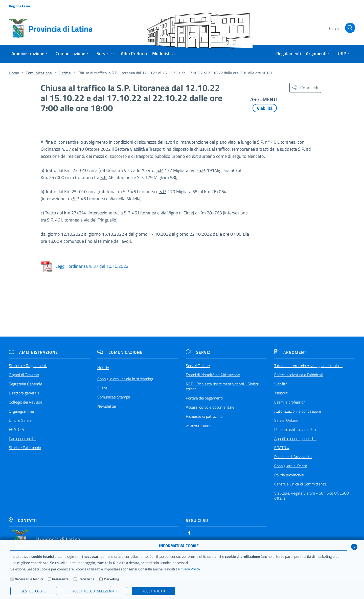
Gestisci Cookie (34, 591)
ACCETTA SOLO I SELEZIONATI (94, 591)
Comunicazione (39, 73)
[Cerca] (341, 29)
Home (14, 73)
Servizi (199, 352)
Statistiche (86, 579)
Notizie (65, 73)
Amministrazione (33, 352)
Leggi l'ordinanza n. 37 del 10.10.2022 (85, 266)
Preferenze (60, 579)
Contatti (23, 520)
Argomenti (291, 352)
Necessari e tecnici (29, 579)
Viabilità (265, 108)
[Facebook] (189, 533)
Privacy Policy (189, 569)
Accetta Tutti (154, 591)
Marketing (111, 579)
